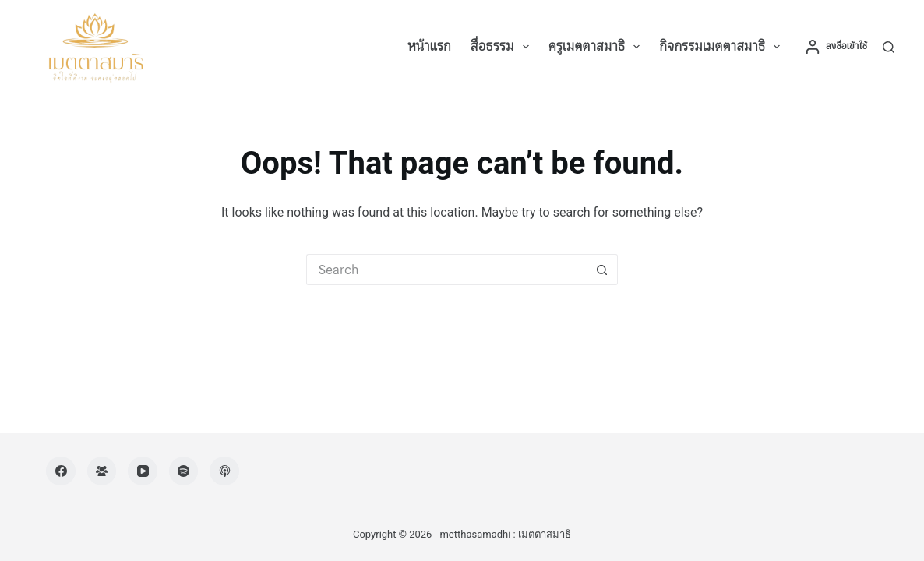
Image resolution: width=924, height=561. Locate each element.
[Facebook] (61, 471)
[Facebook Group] (102, 471)
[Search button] (602, 270)
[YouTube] (143, 471)
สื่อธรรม (503, 47)
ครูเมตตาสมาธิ (598, 47)
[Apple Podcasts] (224, 471)
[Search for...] (446, 270)
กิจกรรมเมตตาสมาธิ (723, 47)
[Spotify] (184, 471)
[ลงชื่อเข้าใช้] (836, 47)
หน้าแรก (429, 46)
